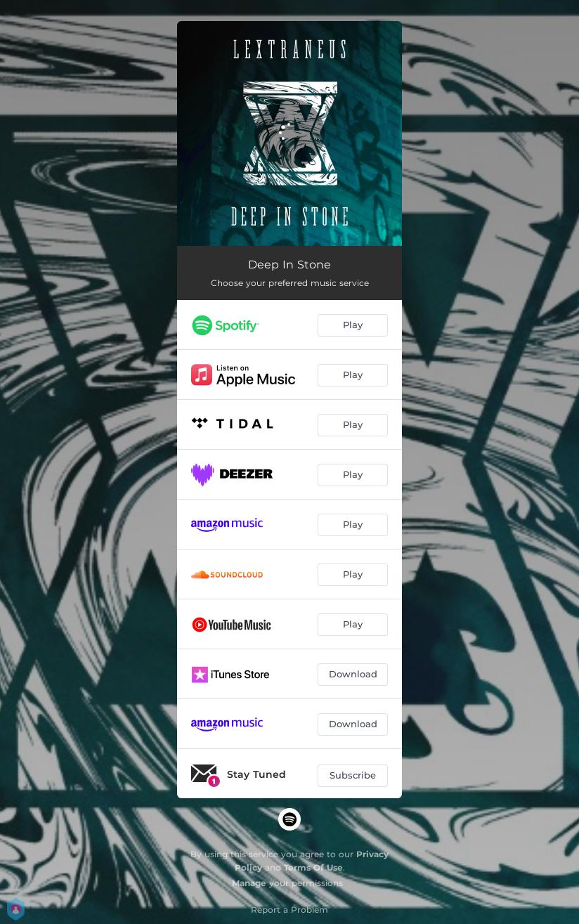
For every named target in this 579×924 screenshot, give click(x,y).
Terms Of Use (313, 867)
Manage (249, 883)
